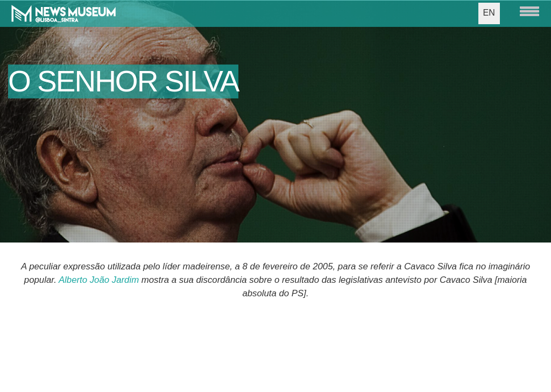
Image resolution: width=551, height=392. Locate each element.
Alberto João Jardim (99, 280)
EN (489, 13)
